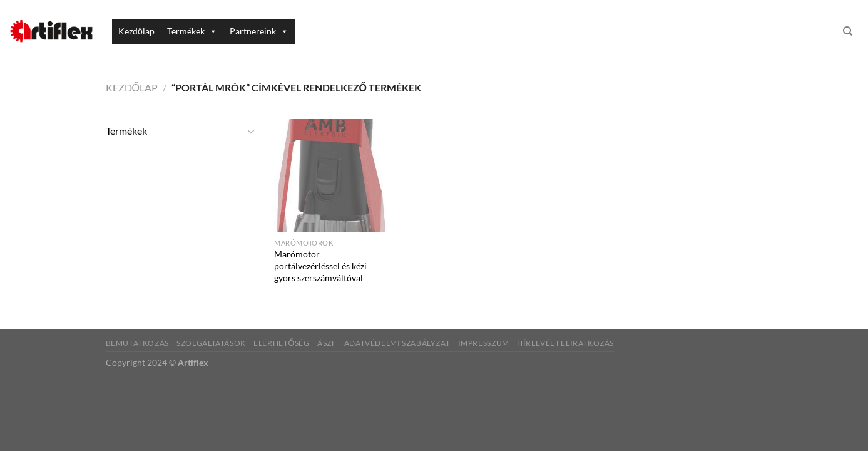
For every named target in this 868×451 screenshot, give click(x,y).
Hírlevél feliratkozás (565, 343)
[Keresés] (848, 31)
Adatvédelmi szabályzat (397, 343)
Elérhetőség (281, 343)
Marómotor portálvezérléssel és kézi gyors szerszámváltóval (320, 266)
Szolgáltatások (211, 343)
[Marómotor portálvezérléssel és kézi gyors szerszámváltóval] (330, 175)
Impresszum (484, 343)
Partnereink (259, 31)
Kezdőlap (136, 31)
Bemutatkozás (137, 343)
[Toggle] (251, 131)
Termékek (192, 31)
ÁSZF (327, 343)
